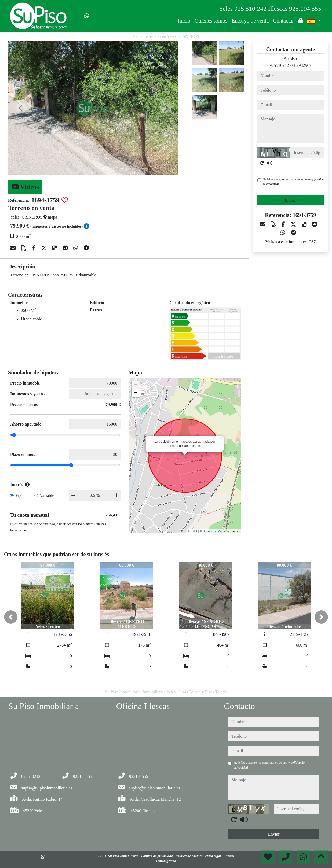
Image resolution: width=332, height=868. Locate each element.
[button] (11, 617)
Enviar (291, 200)
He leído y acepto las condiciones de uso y (293, 181)
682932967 (302, 65)
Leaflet (193, 531)
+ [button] (136, 385)
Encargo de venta (250, 21)
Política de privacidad (157, 856)
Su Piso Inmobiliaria (124, 856)
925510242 (279, 65)
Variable (47, 495)
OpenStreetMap (213, 531)
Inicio (184, 21)
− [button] (136, 393)
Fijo (19, 495)
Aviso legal (213, 856)
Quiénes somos (211, 21)
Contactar (283, 21)
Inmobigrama (166, 861)
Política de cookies (189, 856)
